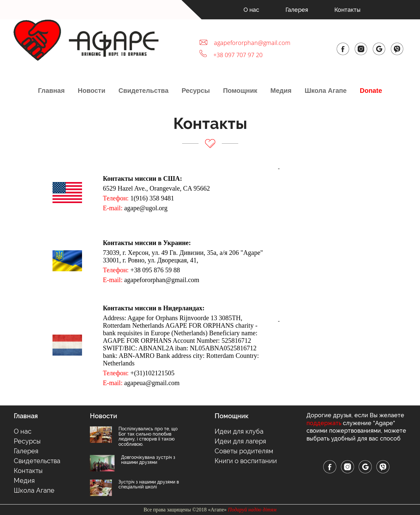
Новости (92, 91)
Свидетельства (144, 91)
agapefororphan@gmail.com (252, 43)
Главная (51, 91)
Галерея (297, 10)
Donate (371, 91)
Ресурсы (196, 91)
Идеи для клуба (239, 431)
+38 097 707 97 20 (238, 55)
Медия (281, 91)
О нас (251, 10)
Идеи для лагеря (240, 441)
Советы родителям (244, 451)
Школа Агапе (325, 91)
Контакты (347, 10)
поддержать (324, 423)
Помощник (240, 91)
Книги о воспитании (246, 461)
